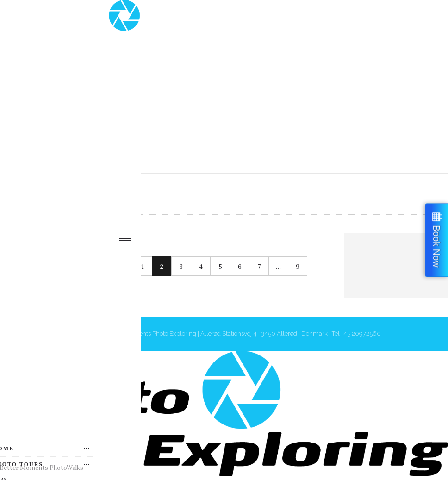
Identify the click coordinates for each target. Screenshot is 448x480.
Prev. (75, 267)
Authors (87, 194)
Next (113, 267)
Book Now (436, 246)
